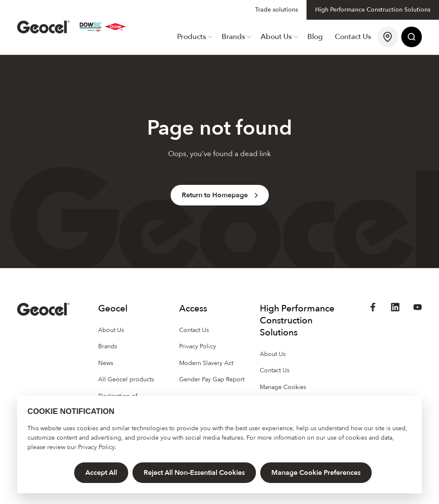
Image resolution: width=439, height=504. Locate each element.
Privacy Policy (96, 447)
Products (195, 37)
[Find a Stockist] (388, 37)
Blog (315, 37)
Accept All (101, 473)
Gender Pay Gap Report (212, 379)
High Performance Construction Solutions (373, 10)
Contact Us (353, 37)
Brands (237, 37)
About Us (280, 37)
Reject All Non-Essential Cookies (194, 473)
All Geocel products (126, 379)
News (106, 363)
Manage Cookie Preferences (316, 473)
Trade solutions (277, 10)
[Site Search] (412, 37)
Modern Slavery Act (206, 363)
